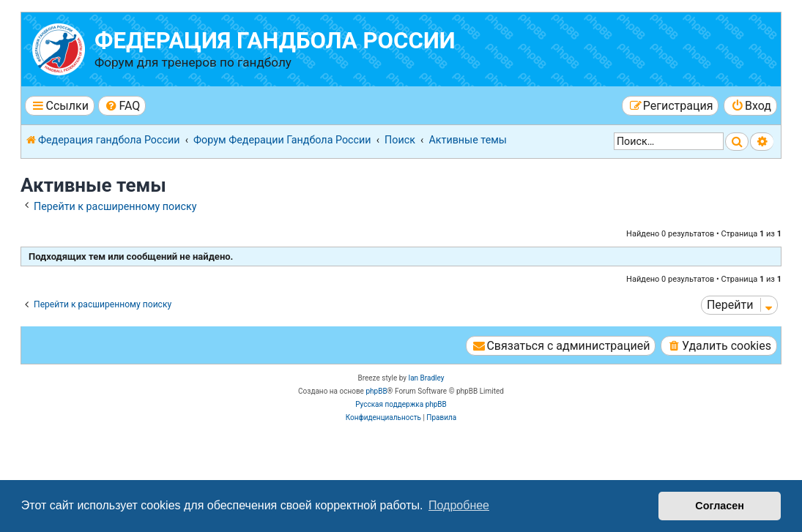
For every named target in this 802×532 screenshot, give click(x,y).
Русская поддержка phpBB (401, 404)
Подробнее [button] (459, 505)
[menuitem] (122, 106)
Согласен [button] (720, 506)
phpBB (376, 391)
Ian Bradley (426, 378)
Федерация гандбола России (275, 41)
